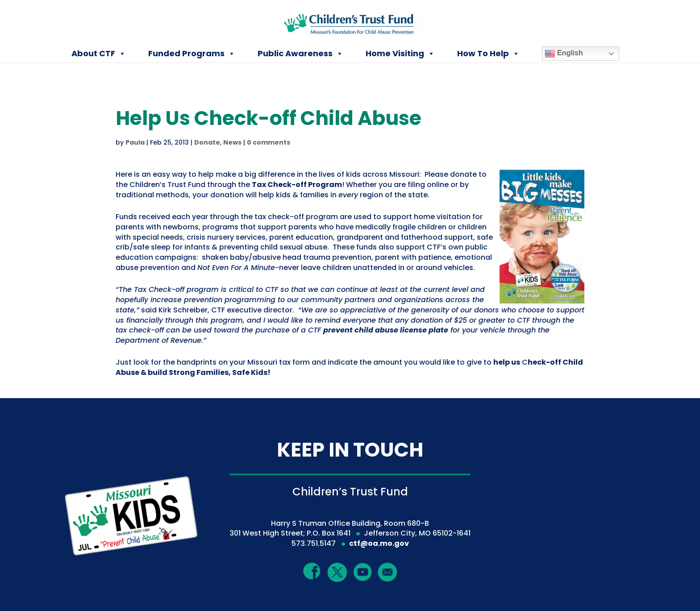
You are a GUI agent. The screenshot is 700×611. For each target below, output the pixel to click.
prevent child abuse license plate (386, 330)
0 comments (269, 142)
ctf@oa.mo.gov (379, 543)
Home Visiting (400, 53)
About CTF (99, 53)
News (232, 142)
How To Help (488, 53)
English (564, 54)
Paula (135, 142)
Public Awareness (300, 53)
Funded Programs (192, 53)
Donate (207, 142)
